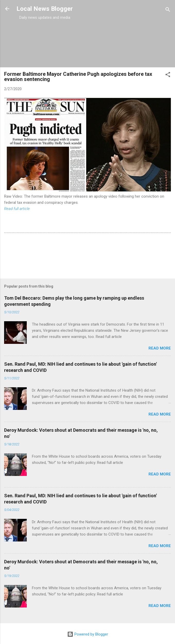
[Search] (168, 10)
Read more (160, 348)
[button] (168, 75)
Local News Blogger (45, 9)
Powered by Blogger (88, 634)
